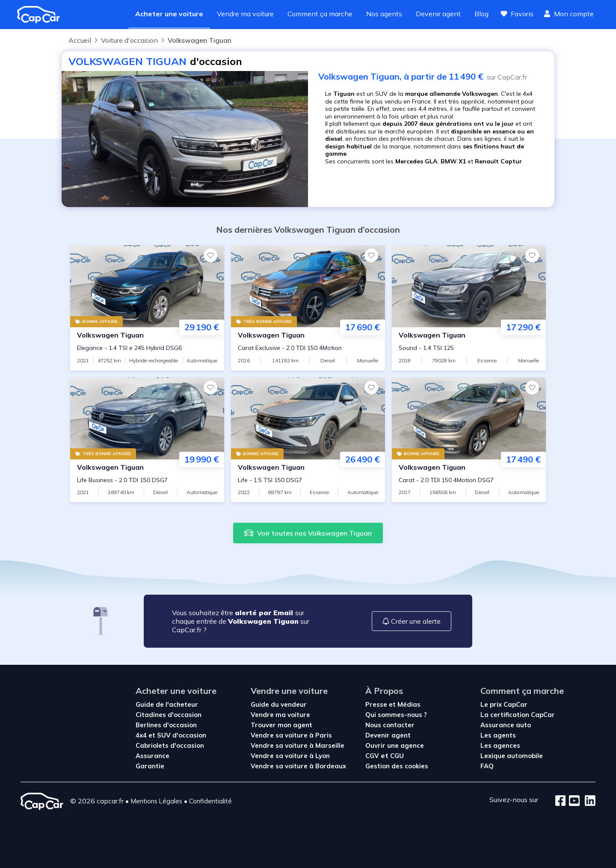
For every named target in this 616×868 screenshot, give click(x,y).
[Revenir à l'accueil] (42, 15)
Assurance (153, 756)
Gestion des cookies (397, 766)
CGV (373, 756)
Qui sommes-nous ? (396, 715)
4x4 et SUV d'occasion (171, 735)
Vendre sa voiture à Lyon (290, 756)
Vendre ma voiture (245, 14)
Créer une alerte (412, 621)
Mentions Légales (156, 801)
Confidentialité (210, 801)
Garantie (150, 766)
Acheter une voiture (169, 14)
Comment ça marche (320, 14)
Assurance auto (506, 725)
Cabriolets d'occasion (170, 745)
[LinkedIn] (588, 801)
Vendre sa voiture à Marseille (298, 745)
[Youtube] (573, 801)
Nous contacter (390, 725)
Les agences (500, 745)
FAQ (487, 766)
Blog (481, 14)
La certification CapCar (518, 715)
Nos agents (384, 14)
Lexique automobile (512, 756)
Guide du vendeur (279, 704)
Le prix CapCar (504, 704)
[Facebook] (561, 801)
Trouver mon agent (281, 725)
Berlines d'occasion (166, 725)
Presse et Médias (393, 704)
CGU (397, 756)
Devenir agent (438, 14)
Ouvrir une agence (395, 745)
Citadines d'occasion (169, 715)
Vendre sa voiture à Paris (291, 735)
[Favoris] (210, 255)
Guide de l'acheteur (167, 704)
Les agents (498, 735)
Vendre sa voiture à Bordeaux (298, 766)
